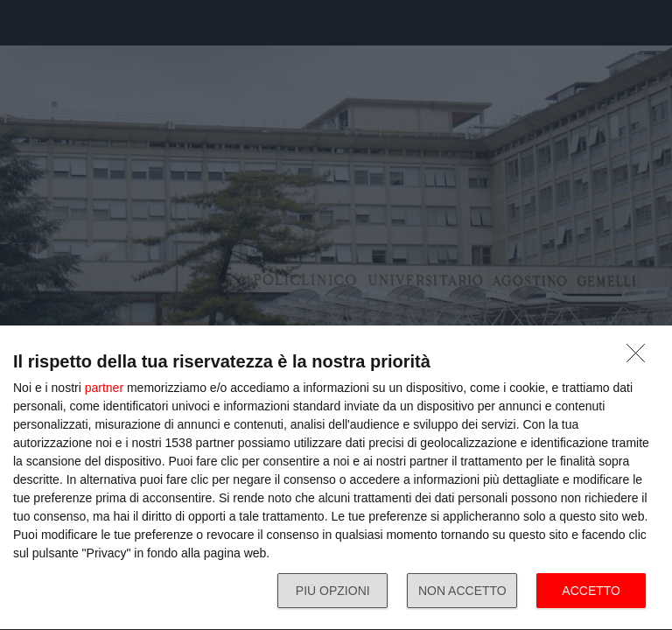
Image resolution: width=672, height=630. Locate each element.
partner (104, 388)
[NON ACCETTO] (640, 358)
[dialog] (336, 478)
